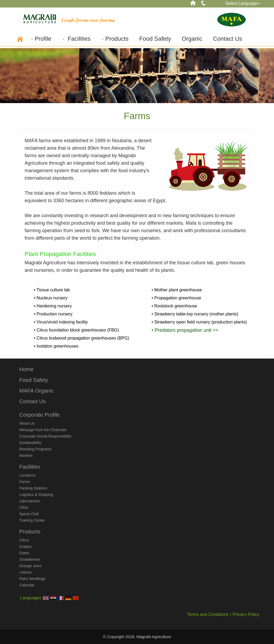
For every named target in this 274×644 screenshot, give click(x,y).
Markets (26, 455)
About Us (27, 423)
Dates (24, 553)
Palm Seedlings (32, 579)
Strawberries (30, 559)
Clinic (24, 507)
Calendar (27, 585)
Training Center (32, 520)
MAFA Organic (37, 391)
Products (115, 39)
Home (26, 369)
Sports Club (29, 514)
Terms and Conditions (208, 614)
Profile (41, 39)
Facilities (76, 39)
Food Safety (155, 39)
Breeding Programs (35, 449)
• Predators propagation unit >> (185, 330)
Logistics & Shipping (36, 495)
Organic (192, 39)
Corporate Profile (39, 415)
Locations (27, 475)
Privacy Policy (246, 614)
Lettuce (25, 572)
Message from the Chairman (43, 430)
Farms (25, 482)
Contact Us (228, 39)
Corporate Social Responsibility (45, 436)
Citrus (24, 540)
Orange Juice (30, 566)
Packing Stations (33, 488)
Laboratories (30, 501)
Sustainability (30, 443)
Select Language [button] (243, 3)
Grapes (25, 547)
